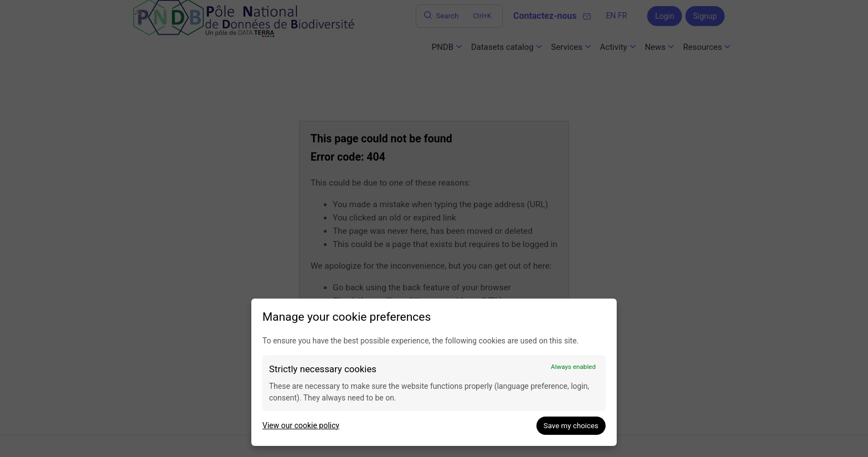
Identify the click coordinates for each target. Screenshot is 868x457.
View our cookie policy (301, 425)
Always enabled (573, 367)
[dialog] (434, 372)
